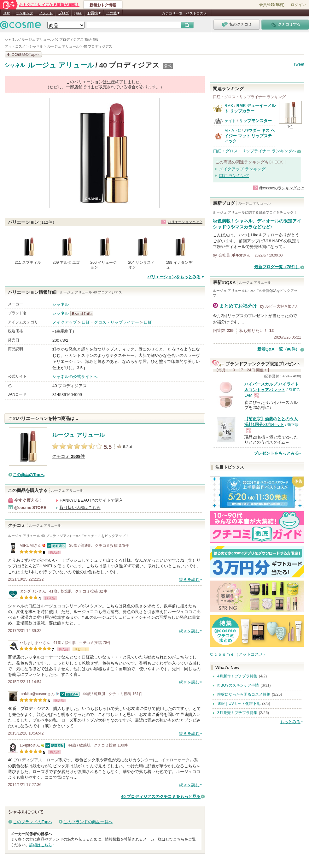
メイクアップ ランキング (242, 169)
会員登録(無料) (272, 5)
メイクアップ (65, 322)
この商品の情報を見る (23, 54)
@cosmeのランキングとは (282, 188)
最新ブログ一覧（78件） (277, 267)
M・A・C (233, 131)
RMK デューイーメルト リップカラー (250, 108)
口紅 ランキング (234, 176)
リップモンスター (255, 121)
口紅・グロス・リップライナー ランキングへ (255, 151)
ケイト (230, 121)
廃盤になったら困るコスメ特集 (244, 694)
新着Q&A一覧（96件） (278, 349)
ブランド (46, 13)
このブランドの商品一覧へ (88, 822)
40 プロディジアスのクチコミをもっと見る (161, 797)
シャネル (15, 65)
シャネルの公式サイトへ (75, 377)
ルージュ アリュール (61, 65)
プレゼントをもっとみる (276, 453)
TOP (7, 13)
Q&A (78, 13)
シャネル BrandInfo (84, 314)
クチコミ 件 (68, 456)
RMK (229, 106)
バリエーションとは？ (185, 222)
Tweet (299, 64)
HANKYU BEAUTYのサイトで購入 (91, 500)
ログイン (298, 5)
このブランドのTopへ (33, 822)
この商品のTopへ (29, 475)
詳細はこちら (41, 845)
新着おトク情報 (103, 5)
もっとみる (290, 722)
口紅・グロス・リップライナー (110, 322)
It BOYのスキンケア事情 (238, 685)
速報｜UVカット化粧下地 (239, 704)
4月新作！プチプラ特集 (237, 676)
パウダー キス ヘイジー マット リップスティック (250, 136)
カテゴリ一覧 (172, 13)
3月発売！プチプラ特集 (237, 713)
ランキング (24, 13)
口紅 (148, 322)
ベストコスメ (196, 13)
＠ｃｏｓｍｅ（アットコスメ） (238, 654)
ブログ (64, 13)
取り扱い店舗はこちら (80, 508)
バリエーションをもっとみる (174, 277)
